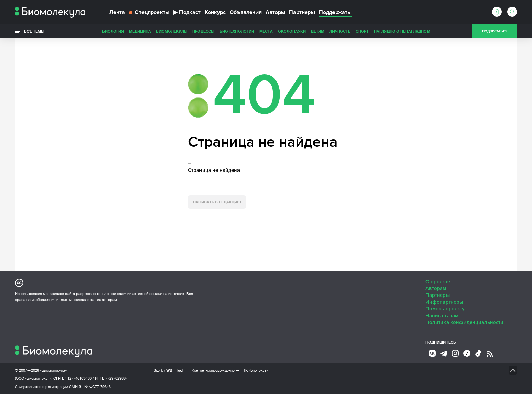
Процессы (203, 31)
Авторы (275, 12)
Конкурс (215, 12)
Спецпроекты (149, 12)
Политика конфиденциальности (464, 322)
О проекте (438, 282)
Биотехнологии (237, 31)
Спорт (362, 31)
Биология (113, 31)
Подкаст (187, 12)
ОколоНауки (292, 31)
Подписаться (495, 31)
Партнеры (302, 12)
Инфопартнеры (444, 302)
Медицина (140, 31)
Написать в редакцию (217, 202)
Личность (340, 31)
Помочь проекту (445, 309)
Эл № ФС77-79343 (95, 387)
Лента (117, 12)
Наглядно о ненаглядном (402, 31)
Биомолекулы (172, 31)
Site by (169, 370)
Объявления (246, 12)
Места (266, 31)
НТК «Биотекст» (254, 370)
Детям (318, 31)
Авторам (436, 288)
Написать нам (442, 316)
